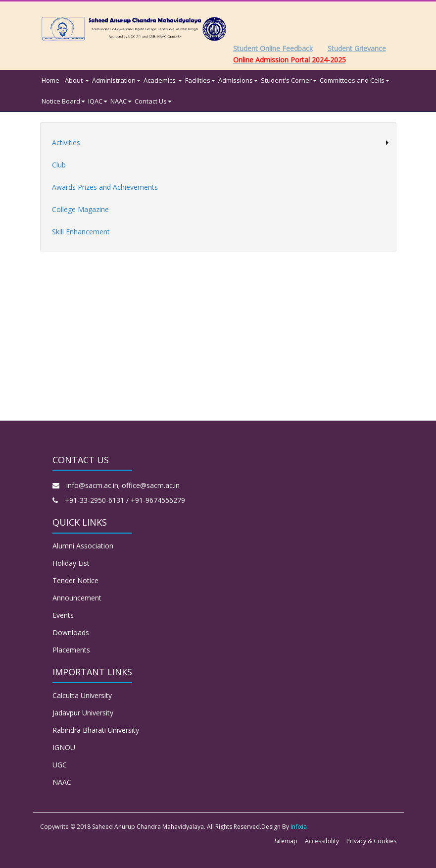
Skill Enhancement (81, 232)
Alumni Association (83, 546)
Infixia (299, 827)
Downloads (71, 632)
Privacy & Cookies (371, 841)
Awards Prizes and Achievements (105, 187)
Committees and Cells (355, 80)
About (77, 80)
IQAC (98, 101)
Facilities (200, 80)
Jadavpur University (83, 713)
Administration (116, 80)
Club (59, 165)
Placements (71, 650)
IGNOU (64, 747)
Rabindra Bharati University (96, 730)
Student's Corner (289, 80)
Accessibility (322, 841)
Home (50, 80)
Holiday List (71, 563)
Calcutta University (82, 695)
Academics (163, 80)
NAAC (121, 101)
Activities (66, 142)
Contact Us (153, 101)
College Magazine (80, 209)
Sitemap (286, 841)
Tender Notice (75, 580)
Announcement (77, 598)
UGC (60, 765)
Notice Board (63, 101)
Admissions (238, 80)
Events (63, 615)
